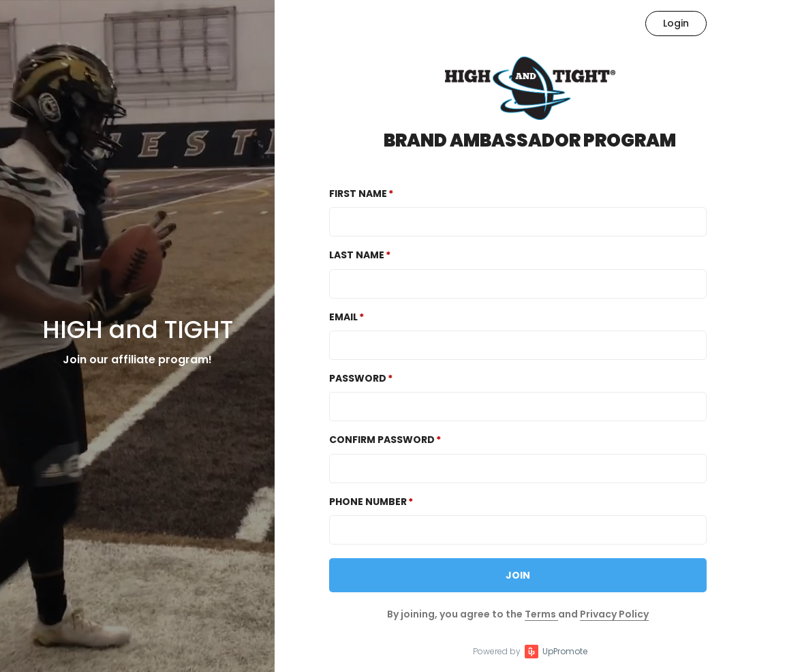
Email (343, 317)
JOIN (518, 575)
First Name (358, 194)
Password (358, 378)
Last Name (357, 255)
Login (676, 23)
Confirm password (382, 440)
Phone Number (368, 502)
